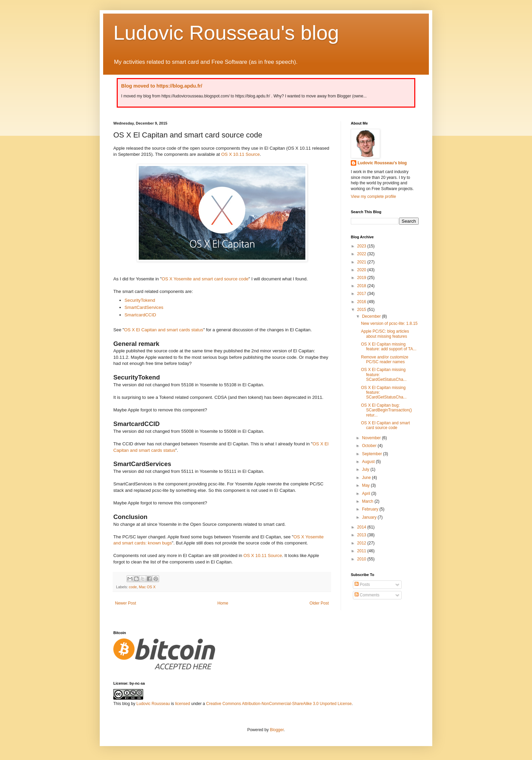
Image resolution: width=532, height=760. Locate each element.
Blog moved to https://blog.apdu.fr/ (162, 86)
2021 (362, 262)
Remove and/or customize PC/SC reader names (385, 359)
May (366, 485)
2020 (362, 270)
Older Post (319, 603)
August (369, 462)
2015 (362, 310)
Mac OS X (147, 587)
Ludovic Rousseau (153, 704)
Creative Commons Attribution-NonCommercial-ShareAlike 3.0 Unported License (279, 704)
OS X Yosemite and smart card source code (205, 279)
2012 (362, 543)
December (372, 316)
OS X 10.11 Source (241, 154)
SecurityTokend (140, 300)
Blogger (277, 730)
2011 (362, 551)
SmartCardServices (144, 307)
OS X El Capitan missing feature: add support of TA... (389, 347)
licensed (183, 704)
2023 (362, 246)
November (372, 438)
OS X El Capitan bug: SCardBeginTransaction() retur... (386, 410)
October (370, 446)
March (368, 501)
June (367, 478)
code (133, 587)
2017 (362, 294)
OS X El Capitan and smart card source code (385, 425)
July (366, 469)
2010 (362, 559)
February (371, 509)
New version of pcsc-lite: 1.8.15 (389, 323)
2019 (362, 278)
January (370, 517)
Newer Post (126, 603)
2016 (362, 302)
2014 (362, 527)
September (373, 454)
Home (223, 603)
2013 (362, 535)
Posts (362, 585)
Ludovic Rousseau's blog (226, 33)
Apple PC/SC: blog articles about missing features (385, 334)
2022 (362, 254)
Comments (367, 595)
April (367, 494)
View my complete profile (373, 197)
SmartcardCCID (140, 315)
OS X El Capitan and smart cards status (164, 330)
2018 (362, 286)
